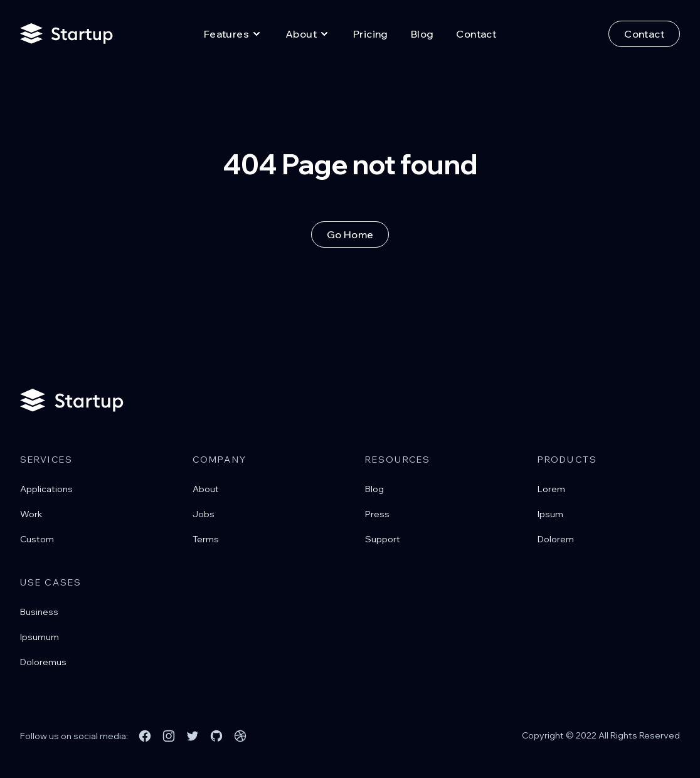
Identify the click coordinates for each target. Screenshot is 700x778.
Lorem (551, 489)
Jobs (204, 514)
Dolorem (556, 539)
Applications (46, 489)
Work (31, 514)
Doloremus (43, 662)
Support (383, 539)
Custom (37, 539)
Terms (206, 539)
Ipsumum (40, 637)
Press (377, 514)
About (206, 489)
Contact (476, 34)
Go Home (350, 234)
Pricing (371, 34)
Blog (422, 34)
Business (39, 612)
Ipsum (550, 514)
